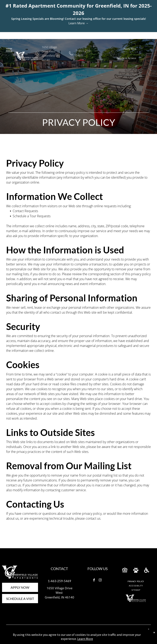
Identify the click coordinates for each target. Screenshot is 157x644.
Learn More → (78, 23)
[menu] (9, 50)
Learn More (85, 639)
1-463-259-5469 (59, 581)
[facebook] (94, 581)
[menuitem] (131, 49)
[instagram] (100, 581)
